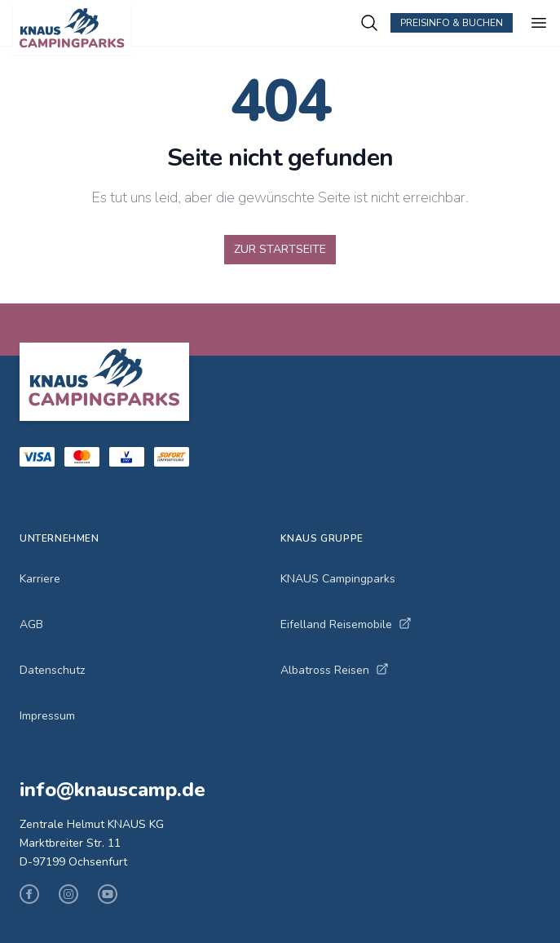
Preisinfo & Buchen (452, 23)
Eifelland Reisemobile (346, 624)
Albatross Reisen (335, 670)
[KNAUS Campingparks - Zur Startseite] (186, 29)
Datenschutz (52, 670)
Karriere (40, 579)
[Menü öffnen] (539, 23)
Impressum (47, 716)
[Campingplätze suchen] (369, 23)
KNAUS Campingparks (338, 579)
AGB (31, 624)
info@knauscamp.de (112, 790)
